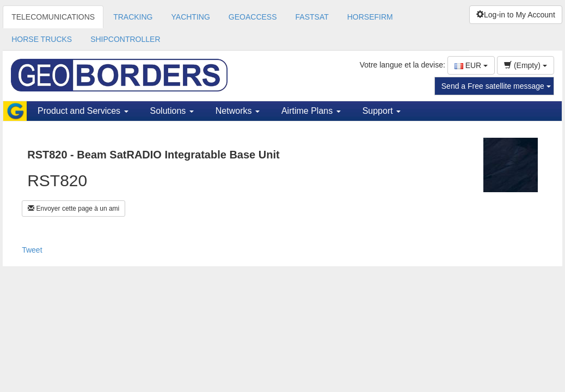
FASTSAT (312, 17)
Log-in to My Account (516, 15)
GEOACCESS (253, 17)
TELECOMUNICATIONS (53, 17)
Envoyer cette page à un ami (73, 209)
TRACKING (133, 17)
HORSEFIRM (370, 17)
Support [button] (382, 111)
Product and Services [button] (83, 111)
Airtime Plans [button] (311, 111)
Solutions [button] (172, 111)
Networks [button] (238, 111)
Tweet (32, 250)
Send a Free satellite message (496, 86)
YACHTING (191, 17)
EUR (471, 65)
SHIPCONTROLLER (125, 39)
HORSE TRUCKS (42, 39)
